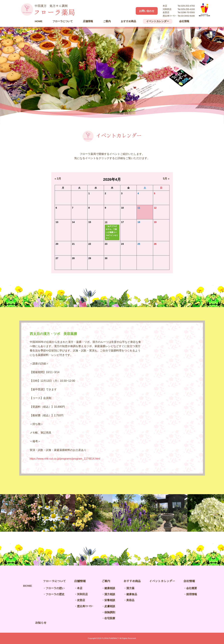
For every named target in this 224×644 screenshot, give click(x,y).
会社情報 (184, 21)
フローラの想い (55, 588)
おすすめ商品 (128, 21)
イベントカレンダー (158, 21)
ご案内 (107, 21)
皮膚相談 (110, 606)
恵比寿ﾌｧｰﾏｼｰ (85, 606)
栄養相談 (110, 600)
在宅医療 (110, 618)
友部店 (81, 600)
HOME (39, 21)
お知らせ (41, 623)
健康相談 (110, 588)
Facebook (130, 11)
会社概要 (192, 588)
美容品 (130, 600)
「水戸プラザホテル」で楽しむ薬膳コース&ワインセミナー (112, 232)
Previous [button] (10, 513)
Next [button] (214, 513)
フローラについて (63, 21)
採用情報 (192, 594)
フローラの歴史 (55, 594)
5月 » (166, 179)
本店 (80, 588)
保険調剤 (110, 612)
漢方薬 (130, 588)
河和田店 (82, 594)
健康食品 (132, 594)
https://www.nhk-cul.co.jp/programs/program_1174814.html (65, 459)
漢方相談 (110, 594)
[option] (112, 75)
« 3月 (58, 179)
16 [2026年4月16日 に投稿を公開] (106, 222)
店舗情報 (88, 21)
